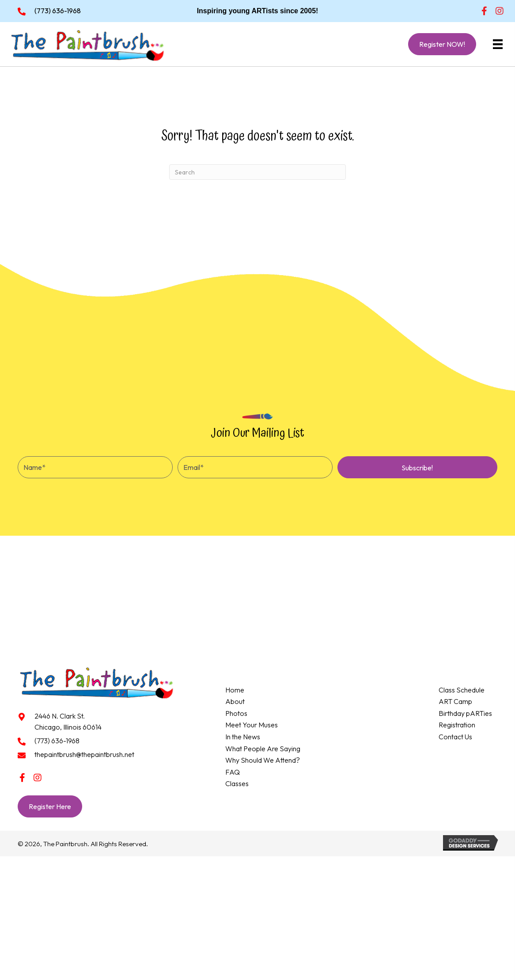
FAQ (233, 772)
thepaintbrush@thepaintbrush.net (84, 754)
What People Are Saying (263, 749)
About (235, 701)
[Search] (257, 172)
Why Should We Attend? (263, 760)
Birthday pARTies (465, 713)
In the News (243, 737)
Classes (237, 783)
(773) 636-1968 (58, 11)
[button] (484, 11)
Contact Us (455, 737)
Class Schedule (462, 690)
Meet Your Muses (252, 725)
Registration (457, 725)
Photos (236, 713)
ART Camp (455, 701)
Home (235, 690)
